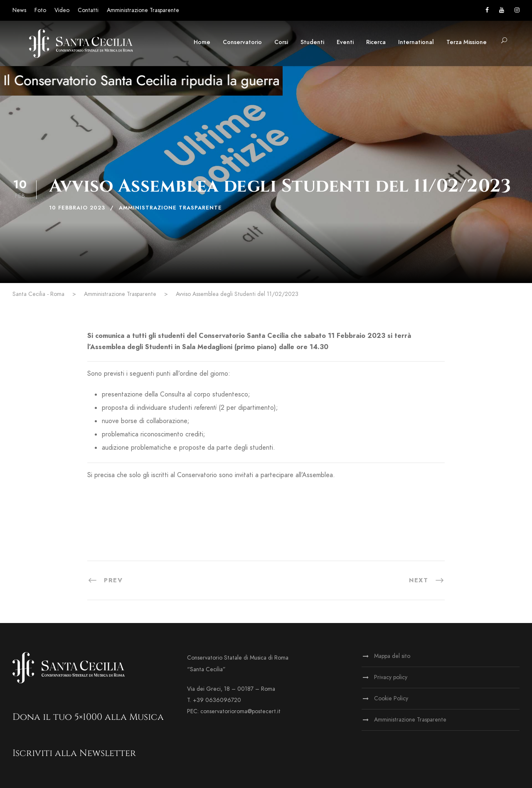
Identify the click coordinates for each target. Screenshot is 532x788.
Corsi (281, 42)
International (416, 42)
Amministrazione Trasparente (143, 10)
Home (202, 42)
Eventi (345, 42)
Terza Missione (467, 42)
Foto (40, 10)
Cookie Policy (391, 698)
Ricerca (376, 42)
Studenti (312, 42)
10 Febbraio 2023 (77, 208)
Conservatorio (242, 42)
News (19, 10)
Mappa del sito (392, 656)
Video (62, 10)
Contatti (88, 10)
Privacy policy (391, 677)
